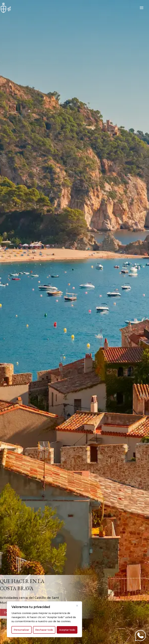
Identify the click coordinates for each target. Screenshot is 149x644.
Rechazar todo (44, 630)
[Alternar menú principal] (142, 8)
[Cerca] (77, 606)
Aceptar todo (67, 630)
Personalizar (21, 630)
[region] (44, 619)
